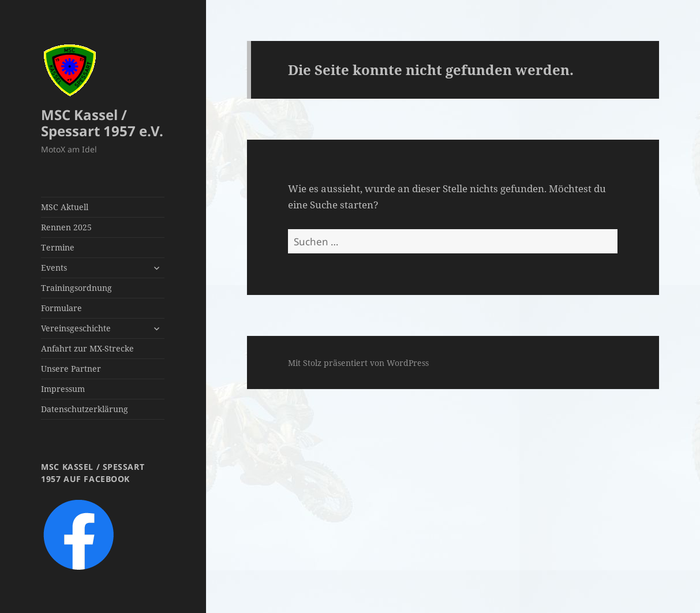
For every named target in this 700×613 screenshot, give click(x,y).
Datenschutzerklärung (85, 409)
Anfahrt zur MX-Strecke (87, 348)
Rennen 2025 (66, 227)
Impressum (63, 389)
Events (54, 268)
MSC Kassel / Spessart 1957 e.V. (102, 123)
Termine (58, 247)
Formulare (61, 308)
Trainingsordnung (76, 288)
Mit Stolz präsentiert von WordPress (358, 363)
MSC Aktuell (65, 207)
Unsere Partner (71, 369)
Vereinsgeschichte (76, 328)
